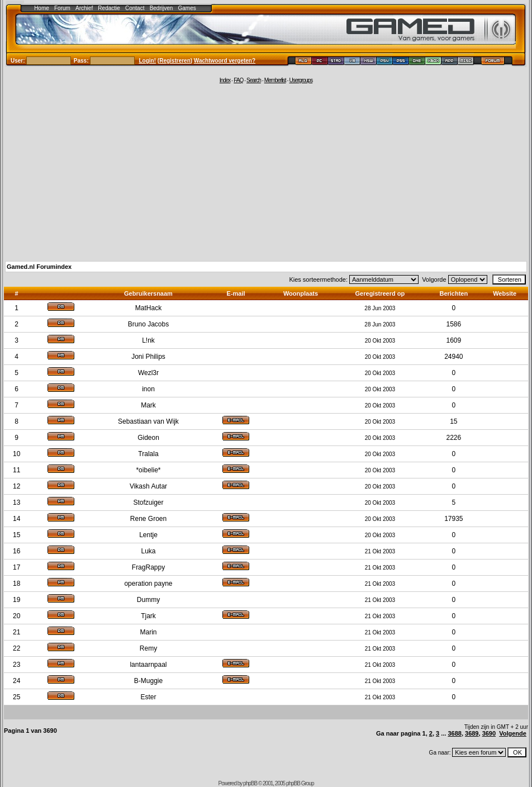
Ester (148, 697)
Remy (148, 648)
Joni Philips (148, 357)
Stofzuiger (148, 502)
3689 (472, 733)
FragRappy (148, 567)
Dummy (148, 600)
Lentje (148, 535)
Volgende (513, 733)
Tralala (148, 454)
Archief (84, 8)
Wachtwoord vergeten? (225, 61)
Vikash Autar (148, 486)
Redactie (109, 8)
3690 (489, 733)
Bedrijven (161, 8)
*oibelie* (148, 470)
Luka (148, 551)
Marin (148, 632)
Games (187, 8)
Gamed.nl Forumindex (39, 267)
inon (148, 389)
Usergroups (301, 80)
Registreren (175, 61)
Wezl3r (148, 373)
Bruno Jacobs (148, 324)
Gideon (148, 438)
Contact (135, 8)
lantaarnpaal (148, 665)
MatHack (148, 308)
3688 (454, 733)
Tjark (148, 616)
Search (254, 80)
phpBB (250, 783)
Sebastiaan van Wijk (148, 421)
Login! (148, 61)
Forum (62, 8)
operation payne (148, 584)
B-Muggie (148, 681)
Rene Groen (148, 519)
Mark (148, 405)
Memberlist (275, 80)
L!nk (148, 340)
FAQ (238, 80)
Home (42, 8)
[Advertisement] (266, 172)
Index (225, 80)
